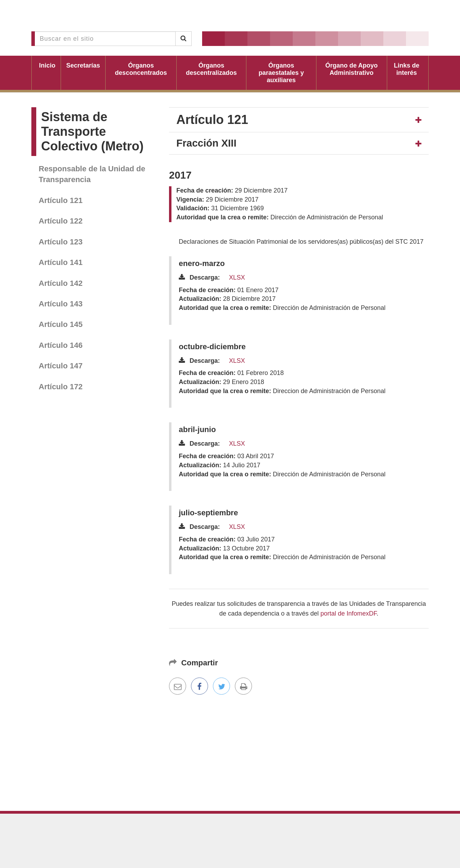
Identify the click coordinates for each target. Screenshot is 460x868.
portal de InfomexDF (349, 613)
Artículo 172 (61, 387)
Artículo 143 (61, 304)
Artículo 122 (61, 221)
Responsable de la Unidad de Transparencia (92, 174)
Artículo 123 (61, 242)
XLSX (237, 277)
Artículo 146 (61, 345)
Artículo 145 (61, 324)
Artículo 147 (61, 366)
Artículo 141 (61, 262)
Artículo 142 (61, 283)
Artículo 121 (61, 200)
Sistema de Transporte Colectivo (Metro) (92, 131)
